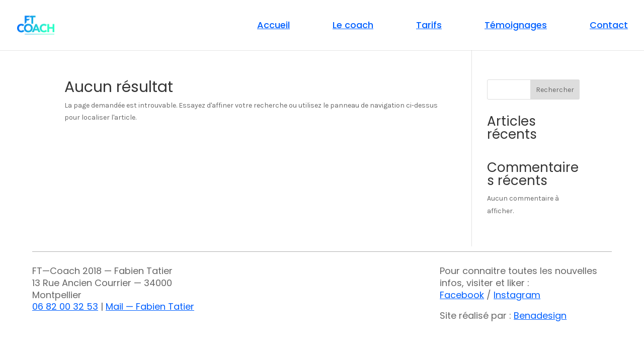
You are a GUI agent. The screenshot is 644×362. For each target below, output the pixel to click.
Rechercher (555, 90)
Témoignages (516, 26)
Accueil (273, 26)
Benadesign (540, 315)
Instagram (517, 295)
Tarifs (429, 26)
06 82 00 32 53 (65, 306)
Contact (609, 26)
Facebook (462, 295)
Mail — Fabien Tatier (150, 306)
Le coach (353, 26)
